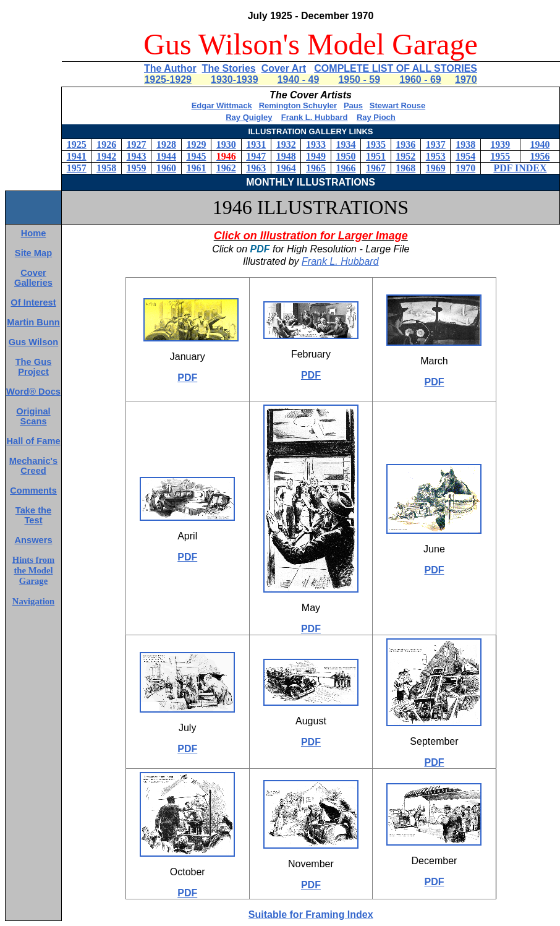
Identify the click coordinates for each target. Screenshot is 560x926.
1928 (166, 144)
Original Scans (33, 416)
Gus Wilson (33, 342)
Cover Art (284, 68)
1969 (436, 168)
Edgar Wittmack (222, 105)
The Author (170, 68)
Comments (33, 491)
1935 (376, 144)
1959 (137, 168)
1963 (256, 168)
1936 (405, 144)
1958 (106, 168)
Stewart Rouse (397, 105)
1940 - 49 (299, 79)
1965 (316, 168)
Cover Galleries (33, 278)
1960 (166, 168)
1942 (106, 156)
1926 (106, 144)
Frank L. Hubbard (315, 117)
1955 (500, 156)
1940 (540, 144)
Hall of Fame (33, 441)
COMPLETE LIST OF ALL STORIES (396, 68)
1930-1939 (235, 79)
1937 (436, 144)
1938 (465, 144)
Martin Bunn (33, 322)
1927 (137, 144)
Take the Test (33, 515)
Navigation (33, 601)
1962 (226, 168)
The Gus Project (34, 367)
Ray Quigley (249, 117)
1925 (77, 144)
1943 (137, 156)
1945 (196, 156)
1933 (316, 144)
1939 (500, 144)
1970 (466, 79)
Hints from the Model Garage (34, 570)
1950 (346, 156)
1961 (196, 168)
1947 (256, 156)
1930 (226, 144)
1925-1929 (168, 79)
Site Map (33, 253)
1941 (77, 156)
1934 (346, 144)
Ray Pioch (376, 117)
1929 (196, 144)
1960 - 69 (420, 79)
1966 (346, 168)
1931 (256, 144)
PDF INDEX (520, 168)
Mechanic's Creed (33, 466)
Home (34, 233)
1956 (540, 156)
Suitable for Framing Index (311, 915)
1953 (436, 156)
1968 (405, 168)
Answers (33, 540)
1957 (77, 168)
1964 (286, 168)
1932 (286, 144)
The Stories (229, 68)
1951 (376, 156)
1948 (286, 156)
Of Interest (33, 302)
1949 (316, 156)
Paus (353, 105)
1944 (166, 156)
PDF (187, 378)
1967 (376, 168)
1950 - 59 (359, 79)
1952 (405, 156)
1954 (465, 156)
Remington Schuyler (298, 105)
